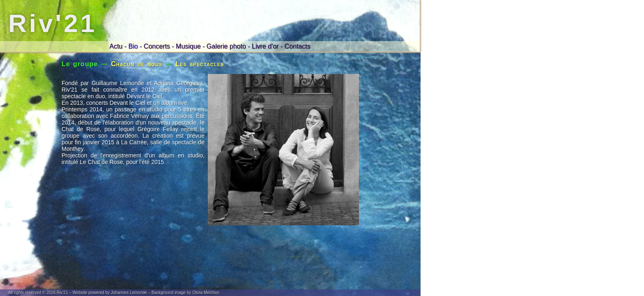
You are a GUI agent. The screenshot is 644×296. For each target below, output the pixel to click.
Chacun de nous (137, 64)
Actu (116, 46)
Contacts (298, 46)
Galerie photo (226, 46)
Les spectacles (200, 64)
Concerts (157, 46)
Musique (188, 46)
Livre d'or (265, 46)
